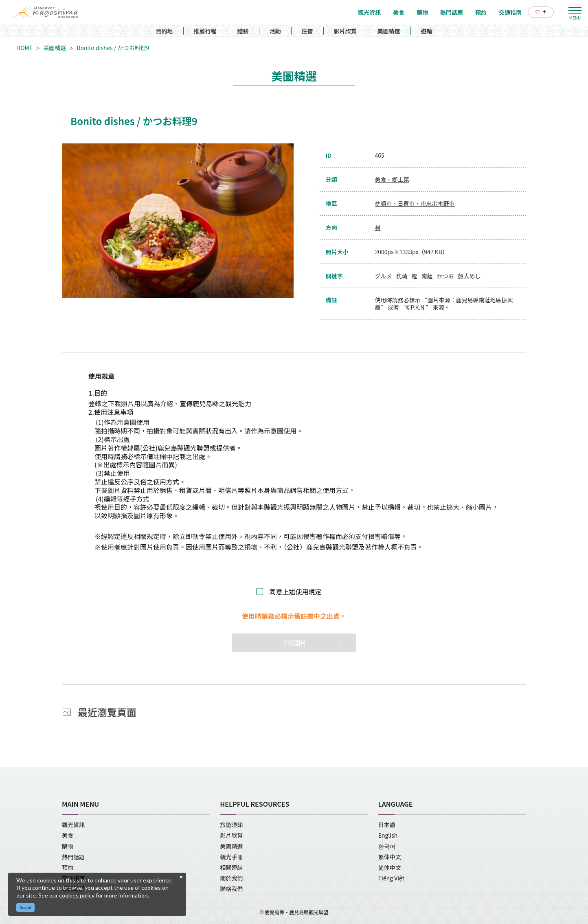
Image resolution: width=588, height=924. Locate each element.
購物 (68, 846)
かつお (445, 276)
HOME (24, 48)
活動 (275, 31)
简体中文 (390, 867)
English (388, 835)
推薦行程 (205, 31)
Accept (26, 907)
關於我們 (231, 878)
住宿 (307, 31)
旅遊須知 (231, 825)
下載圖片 (294, 643)
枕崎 (402, 276)
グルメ (384, 276)
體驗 (243, 31)
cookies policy (77, 895)
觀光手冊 (231, 857)
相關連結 (231, 867)
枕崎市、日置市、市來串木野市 (415, 203)
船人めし (470, 276)
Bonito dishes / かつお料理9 (113, 48)
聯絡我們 (231, 889)
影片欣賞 (345, 31)
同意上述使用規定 (295, 592)
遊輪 (427, 31)
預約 (68, 867)
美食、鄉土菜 (392, 179)
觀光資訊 (73, 825)
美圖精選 (389, 31)
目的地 (165, 31)
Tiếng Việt (391, 878)
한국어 (387, 846)
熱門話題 (73, 857)
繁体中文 (390, 857)
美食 (68, 835)
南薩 (427, 276)
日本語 (387, 825)
